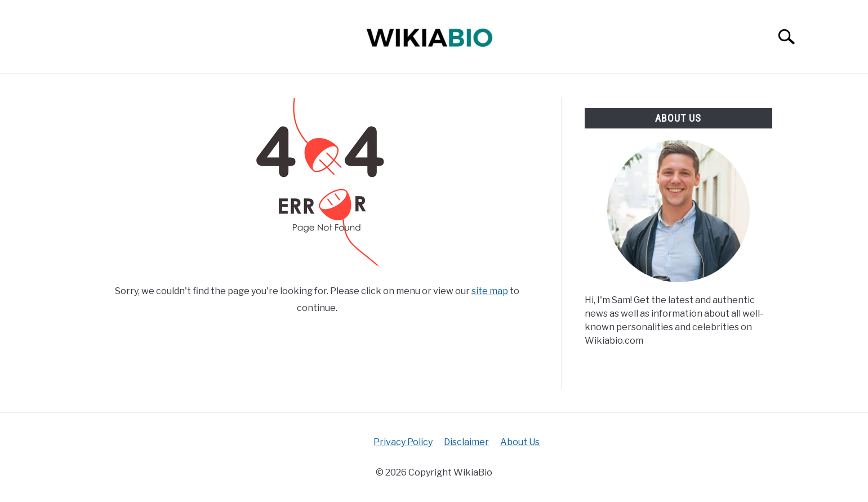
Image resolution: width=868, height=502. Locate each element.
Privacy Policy (403, 442)
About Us (520, 442)
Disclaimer (466, 442)
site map (490, 291)
